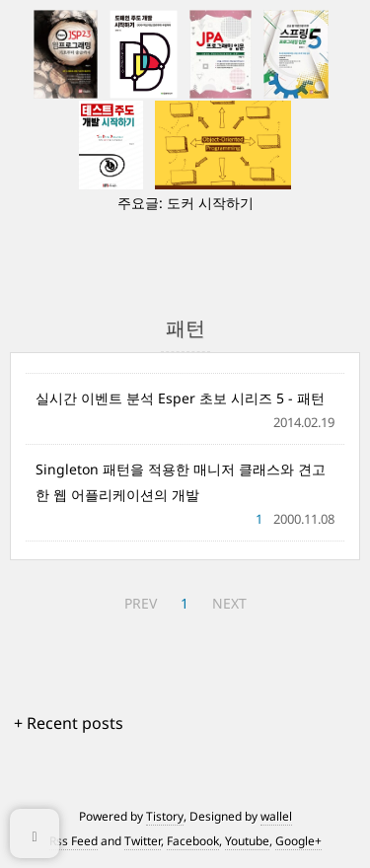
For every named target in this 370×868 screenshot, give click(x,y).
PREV (141, 603)
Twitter (143, 841)
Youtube (247, 841)
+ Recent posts (69, 723)
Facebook (193, 841)
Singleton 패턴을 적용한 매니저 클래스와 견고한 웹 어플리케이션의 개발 (181, 481)
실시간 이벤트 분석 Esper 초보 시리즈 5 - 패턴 (180, 398)
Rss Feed (74, 841)
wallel (276, 816)
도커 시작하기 (210, 203)
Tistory (165, 816)
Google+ (298, 841)
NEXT (229, 603)
